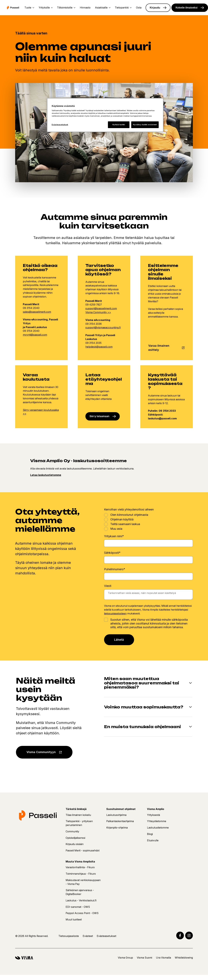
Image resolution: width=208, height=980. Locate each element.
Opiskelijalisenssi (75, 838)
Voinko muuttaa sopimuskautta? (144, 707)
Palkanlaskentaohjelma (120, 821)
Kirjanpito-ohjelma (117, 828)
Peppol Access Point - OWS (82, 913)
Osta (139, 8)
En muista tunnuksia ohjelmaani (142, 727)
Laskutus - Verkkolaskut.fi (81, 900)
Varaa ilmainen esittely (159, 348)
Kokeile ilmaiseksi (187, 8)
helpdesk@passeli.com (99, 347)
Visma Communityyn (41, 752)
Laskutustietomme (158, 828)
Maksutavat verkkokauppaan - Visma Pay (83, 882)
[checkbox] (148, 522)
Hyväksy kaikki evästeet (145, 125)
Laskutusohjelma (116, 815)
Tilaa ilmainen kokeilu (78, 815)
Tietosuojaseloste (69, 936)
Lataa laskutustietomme (46, 475)
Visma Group (125, 958)
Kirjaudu (155, 8)
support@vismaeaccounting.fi (103, 328)
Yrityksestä (153, 815)
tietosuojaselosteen (115, 614)
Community (72, 831)
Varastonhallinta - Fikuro (80, 867)
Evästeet (88, 936)
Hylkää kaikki (119, 125)
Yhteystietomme (157, 821)
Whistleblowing (184, 958)
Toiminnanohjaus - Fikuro (81, 874)
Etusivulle (153, 840)
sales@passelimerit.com (37, 312)
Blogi (150, 834)
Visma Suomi (144, 958)
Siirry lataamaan (99, 416)
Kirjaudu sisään (75, 844)
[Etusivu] (13, 8)
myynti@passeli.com (35, 335)
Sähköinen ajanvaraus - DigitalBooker (80, 892)
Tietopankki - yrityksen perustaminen (79, 823)
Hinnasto (85, 8)
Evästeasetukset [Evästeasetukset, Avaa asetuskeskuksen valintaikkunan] (60, 125)
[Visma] (24, 958)
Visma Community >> (98, 312)
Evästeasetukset (106, 936)
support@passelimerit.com (101, 308)
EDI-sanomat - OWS (78, 907)
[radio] (148, 515)
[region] (105, 115)
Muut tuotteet (74, 920)
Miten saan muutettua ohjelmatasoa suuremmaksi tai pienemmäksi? (142, 683)
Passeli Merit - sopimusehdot (83, 851)
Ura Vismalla (163, 958)
